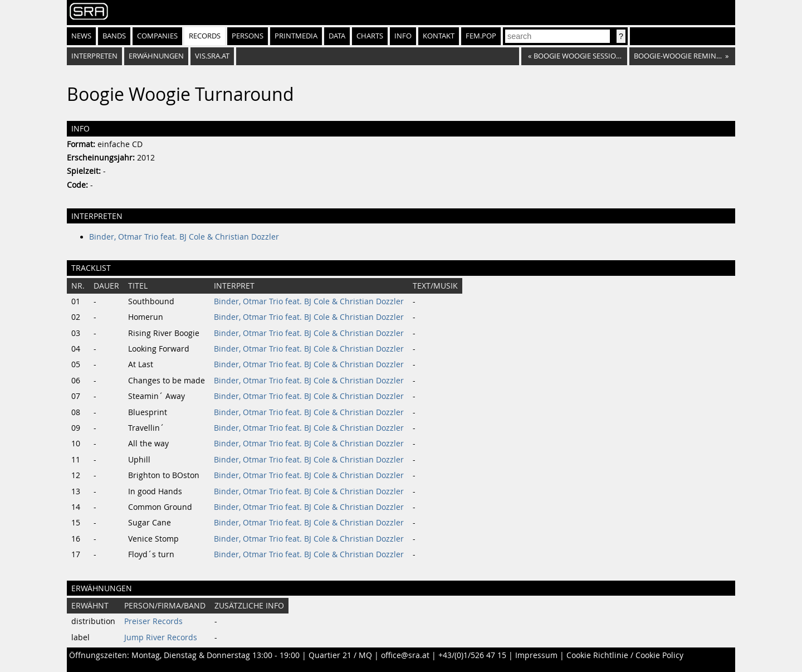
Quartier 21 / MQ (340, 655)
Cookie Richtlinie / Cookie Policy (625, 655)
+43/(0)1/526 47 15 (472, 655)
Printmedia (296, 36)
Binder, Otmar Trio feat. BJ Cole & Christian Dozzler (184, 237)
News (81, 36)
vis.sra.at (212, 56)
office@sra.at (405, 655)
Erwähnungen (156, 56)
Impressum (536, 655)
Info (403, 36)
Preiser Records (153, 621)
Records (205, 36)
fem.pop (481, 36)
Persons (248, 36)
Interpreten (94, 56)
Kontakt (439, 36)
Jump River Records (161, 637)
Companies (157, 36)
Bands (114, 36)
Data (337, 36)
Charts (370, 36)
